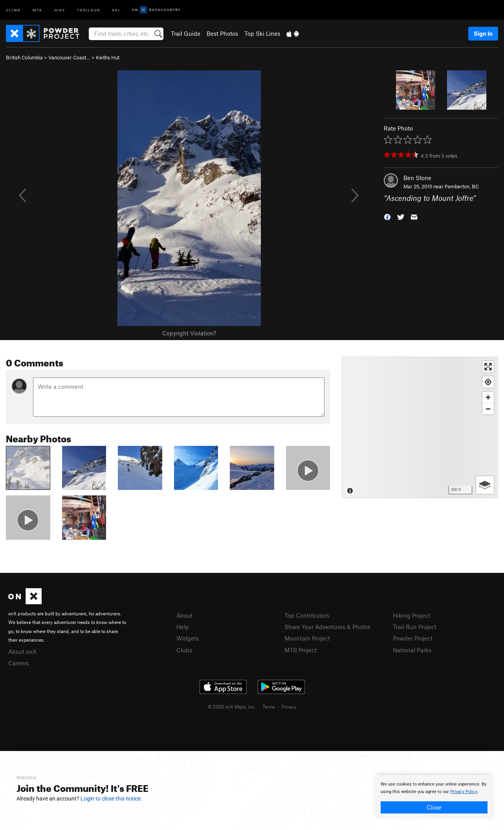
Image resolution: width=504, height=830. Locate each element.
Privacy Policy (464, 792)
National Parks (412, 650)
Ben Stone (417, 178)
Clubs (184, 650)
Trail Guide (186, 33)
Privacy (289, 707)
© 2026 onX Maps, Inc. (232, 707)
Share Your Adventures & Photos (327, 627)
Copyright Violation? (189, 333)
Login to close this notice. (111, 799)
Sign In (483, 33)
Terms (269, 707)
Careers (18, 663)
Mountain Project (307, 638)
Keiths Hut (108, 57)
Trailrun (89, 10)
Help (183, 627)
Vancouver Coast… (69, 57)
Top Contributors (307, 615)
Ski (116, 10)
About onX (22, 651)
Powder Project (413, 638)
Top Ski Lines (262, 33)
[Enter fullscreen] (488, 367)
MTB (38, 10)
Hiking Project (411, 615)
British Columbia (24, 57)
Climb (13, 10)
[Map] (420, 427)
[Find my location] (488, 382)
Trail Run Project (415, 627)
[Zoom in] (488, 397)
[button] (387, 216)
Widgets (188, 638)
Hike (60, 10)
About (184, 615)
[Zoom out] (488, 409)
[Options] (485, 485)
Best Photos (222, 33)
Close (434, 807)
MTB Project (301, 650)
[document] (434, 797)
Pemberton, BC (462, 186)
